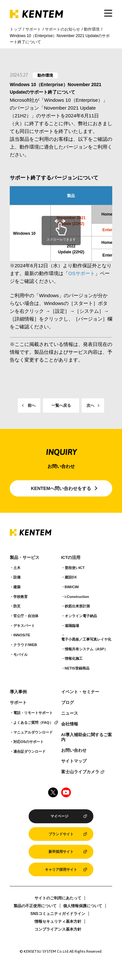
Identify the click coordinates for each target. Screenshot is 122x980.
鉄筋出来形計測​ (77, 606)
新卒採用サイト (61, 852)
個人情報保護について (83, 906)
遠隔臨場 (72, 626)
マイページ (59, 816)
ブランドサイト (61, 834)
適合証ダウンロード (29, 751)
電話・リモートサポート (33, 713)
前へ (32, 405)
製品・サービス (25, 558)
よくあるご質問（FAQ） (33, 722)
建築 (17, 587)
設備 (17, 577)
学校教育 (20, 597)
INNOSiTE (22, 635)
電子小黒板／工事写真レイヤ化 (86, 639)
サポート (33, 29)
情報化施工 (74, 658)
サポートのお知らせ (62, 29)
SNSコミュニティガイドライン (58, 914)
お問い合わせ (74, 750)
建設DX (71, 577)
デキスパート (24, 626)
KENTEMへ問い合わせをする (61, 488)
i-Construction (77, 597)
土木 (17, 568)
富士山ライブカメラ (80, 772)
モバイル (20, 655)
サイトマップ (74, 761)
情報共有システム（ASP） (86, 649)
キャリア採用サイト (61, 869)
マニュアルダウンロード (33, 732)
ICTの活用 (71, 558)
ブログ (68, 703)
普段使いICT (75, 568)
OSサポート (82, 273)
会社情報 (70, 724)
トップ (16, 29)
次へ (90, 405)
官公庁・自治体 (26, 616)
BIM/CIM (72, 587)
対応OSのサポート (28, 742)
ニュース (70, 713)
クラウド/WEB (25, 645)
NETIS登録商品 (77, 668)
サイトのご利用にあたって (58, 898)
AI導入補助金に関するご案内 (87, 737)
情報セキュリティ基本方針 (58, 921)
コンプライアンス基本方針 (58, 929)
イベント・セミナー (80, 692)
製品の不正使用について (35, 906)
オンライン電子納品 (81, 616)
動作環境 (92, 29)
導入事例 (18, 692)
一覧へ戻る (61, 405)
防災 (17, 606)
